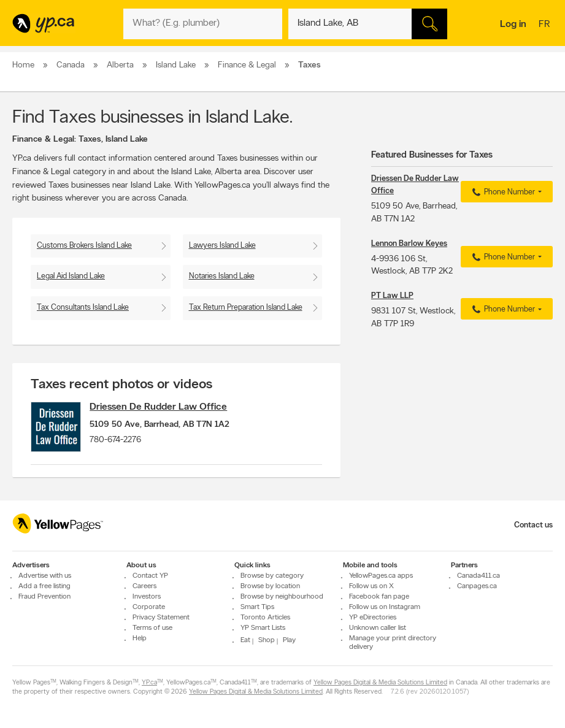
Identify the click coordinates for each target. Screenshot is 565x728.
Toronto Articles (265, 618)
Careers (144, 586)
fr (546, 25)
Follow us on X (371, 586)
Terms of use (152, 628)
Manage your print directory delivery (393, 643)
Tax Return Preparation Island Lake (246, 308)
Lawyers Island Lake (222, 246)
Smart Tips (257, 607)
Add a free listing (44, 586)
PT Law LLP (392, 296)
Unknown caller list (378, 628)
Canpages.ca (477, 586)
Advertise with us (45, 576)
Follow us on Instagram (385, 607)
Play (289, 640)
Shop (267, 640)
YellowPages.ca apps (381, 576)
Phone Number (502, 193)
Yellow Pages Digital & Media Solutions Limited (380, 683)
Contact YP (150, 576)
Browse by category (272, 576)
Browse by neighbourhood (282, 597)
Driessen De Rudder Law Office (167, 407)
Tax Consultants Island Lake (83, 308)
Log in (513, 25)
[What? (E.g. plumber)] (203, 24)
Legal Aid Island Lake (71, 276)
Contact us (533, 525)
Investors (147, 597)
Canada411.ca (479, 576)
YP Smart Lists (263, 628)
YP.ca (149, 683)
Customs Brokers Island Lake (84, 246)
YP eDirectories (373, 618)
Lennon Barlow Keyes (409, 244)
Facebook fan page (379, 597)
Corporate (149, 607)
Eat (245, 640)
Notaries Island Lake (222, 276)
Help (140, 638)
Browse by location (270, 586)
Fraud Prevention (44, 597)
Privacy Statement (161, 618)
